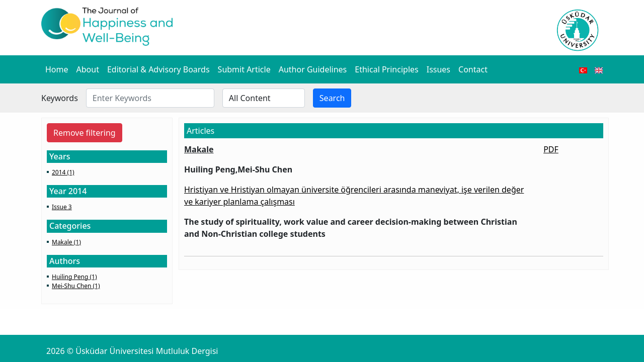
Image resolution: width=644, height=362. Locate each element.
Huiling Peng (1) (74, 277)
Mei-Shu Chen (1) (76, 286)
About (88, 69)
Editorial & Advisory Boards (158, 69)
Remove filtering (85, 133)
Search (332, 98)
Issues (438, 69)
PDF (551, 149)
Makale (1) (66, 242)
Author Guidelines (313, 69)
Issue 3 (62, 207)
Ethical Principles (386, 69)
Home (57, 69)
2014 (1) (63, 172)
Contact (473, 69)
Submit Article (244, 69)
